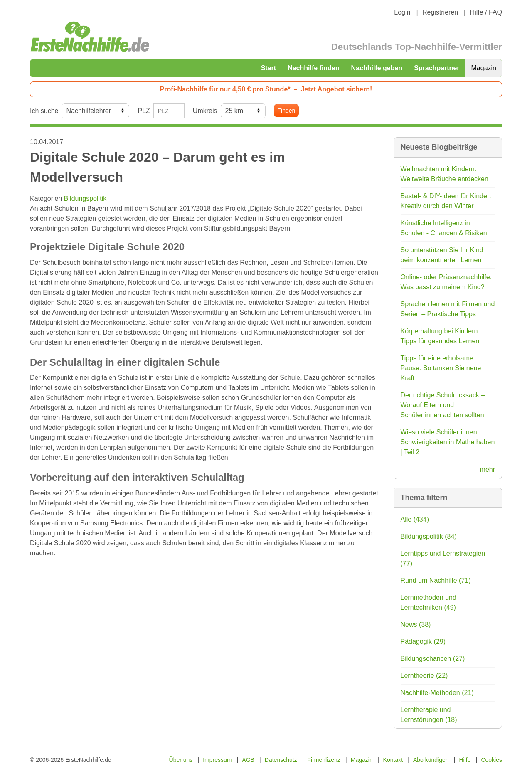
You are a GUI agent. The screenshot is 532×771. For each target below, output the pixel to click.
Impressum (217, 760)
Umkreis (205, 111)
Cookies (491, 760)
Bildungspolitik (85, 198)
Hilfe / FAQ (486, 12)
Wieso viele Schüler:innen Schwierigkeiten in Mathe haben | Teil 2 (448, 442)
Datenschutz (281, 760)
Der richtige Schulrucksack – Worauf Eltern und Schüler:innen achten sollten (443, 405)
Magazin (484, 68)
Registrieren (440, 12)
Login (402, 12)
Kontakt (393, 760)
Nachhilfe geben (377, 68)
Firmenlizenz (324, 760)
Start (268, 68)
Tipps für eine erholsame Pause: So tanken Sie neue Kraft (441, 368)
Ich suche (44, 111)
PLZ (144, 111)
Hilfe (465, 760)
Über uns (181, 760)
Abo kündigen (431, 760)
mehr (488, 469)
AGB (248, 760)
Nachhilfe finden (313, 68)
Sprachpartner (437, 68)
